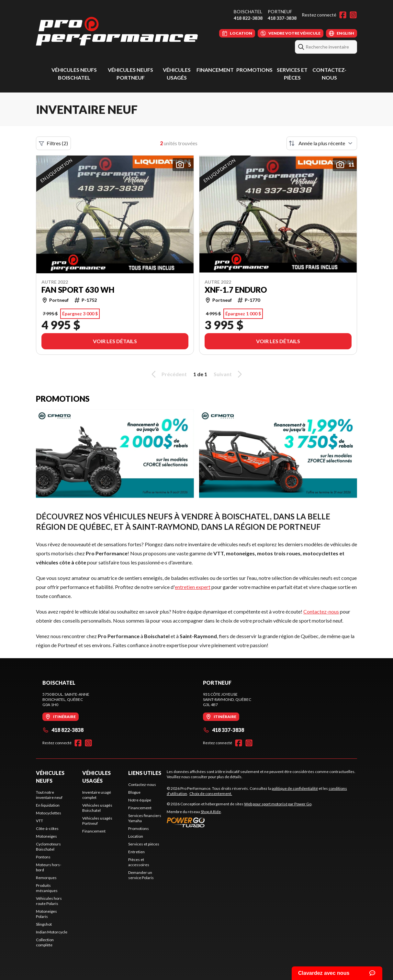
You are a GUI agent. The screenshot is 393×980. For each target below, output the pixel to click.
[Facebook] (343, 15)
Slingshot (44, 924)
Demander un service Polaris (141, 875)
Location (136, 836)
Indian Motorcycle (52, 932)
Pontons (43, 857)
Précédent (168, 374)
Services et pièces (144, 844)
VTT (39, 821)
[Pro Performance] (117, 31)
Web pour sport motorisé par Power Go (278, 804)
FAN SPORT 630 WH (78, 290)
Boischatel (248, 11)
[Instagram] (353, 15)
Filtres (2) (53, 143)
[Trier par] (322, 143)
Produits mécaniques (47, 888)
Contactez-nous (321, 611)
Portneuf (280, 11)
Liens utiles (145, 773)
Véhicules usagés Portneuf (97, 821)
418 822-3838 (248, 18)
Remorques (46, 878)
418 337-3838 (282, 18)
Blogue (134, 792)
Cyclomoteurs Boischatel (48, 847)
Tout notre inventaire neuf (49, 795)
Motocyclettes (49, 813)
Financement (215, 70)
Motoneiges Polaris (46, 914)
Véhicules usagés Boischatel (97, 808)
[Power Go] (240, 822)
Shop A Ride (211, 812)
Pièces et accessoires (139, 862)
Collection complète (45, 942)
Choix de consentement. (211, 794)
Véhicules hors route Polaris (49, 901)
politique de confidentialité (295, 788)
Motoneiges (46, 836)
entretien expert (193, 587)
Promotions (254, 70)
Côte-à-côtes (47, 828)
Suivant (229, 374)
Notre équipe (140, 800)
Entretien (136, 852)
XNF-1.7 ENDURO (236, 290)
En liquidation (48, 805)
